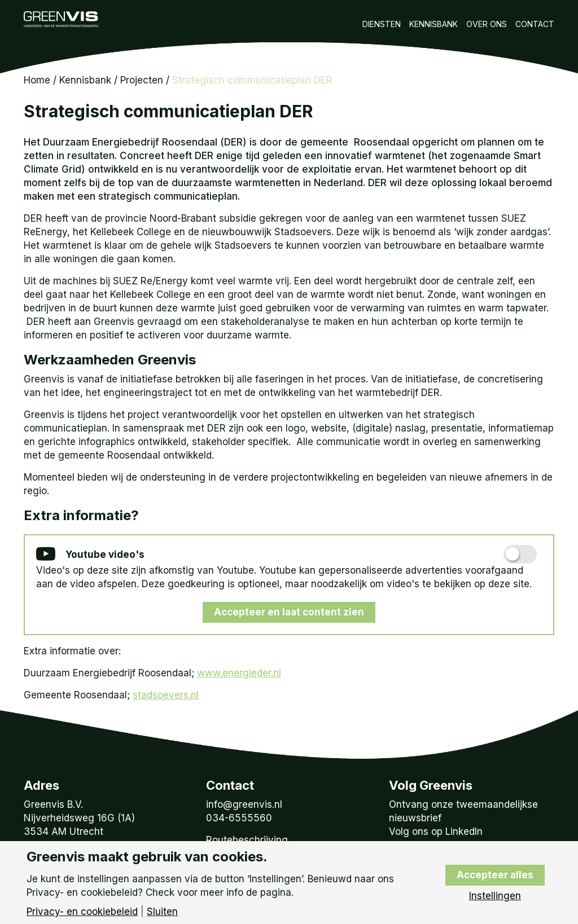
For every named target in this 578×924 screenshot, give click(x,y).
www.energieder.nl (239, 673)
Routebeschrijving (247, 840)
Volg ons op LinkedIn (436, 831)
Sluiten (162, 912)
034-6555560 (239, 818)
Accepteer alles (495, 875)
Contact (535, 24)
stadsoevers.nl (166, 695)
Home (37, 80)
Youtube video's (90, 555)
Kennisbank (433, 24)
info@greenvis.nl (244, 804)
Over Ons (487, 24)
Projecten (142, 80)
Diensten (382, 24)
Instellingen (495, 896)
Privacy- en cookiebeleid (82, 912)
